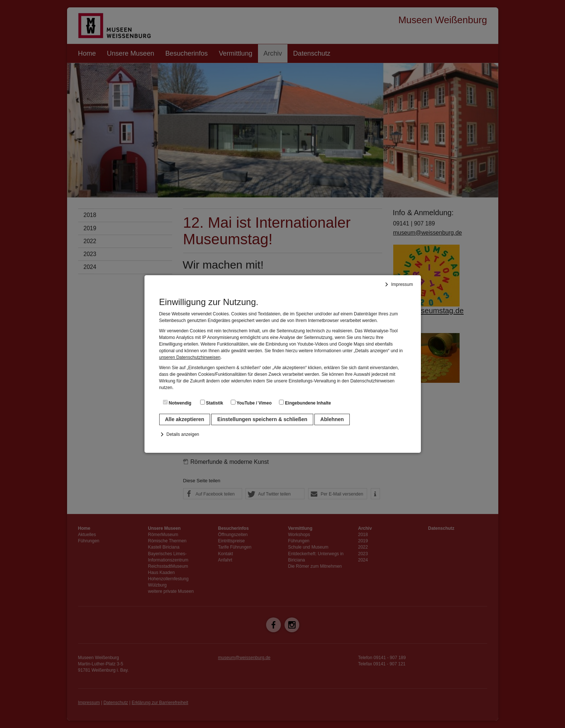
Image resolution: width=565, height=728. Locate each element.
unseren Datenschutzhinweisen (190, 357)
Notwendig (177, 403)
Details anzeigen (183, 434)
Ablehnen (332, 419)
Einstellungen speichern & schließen (262, 419)
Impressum (402, 284)
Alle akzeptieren (185, 419)
